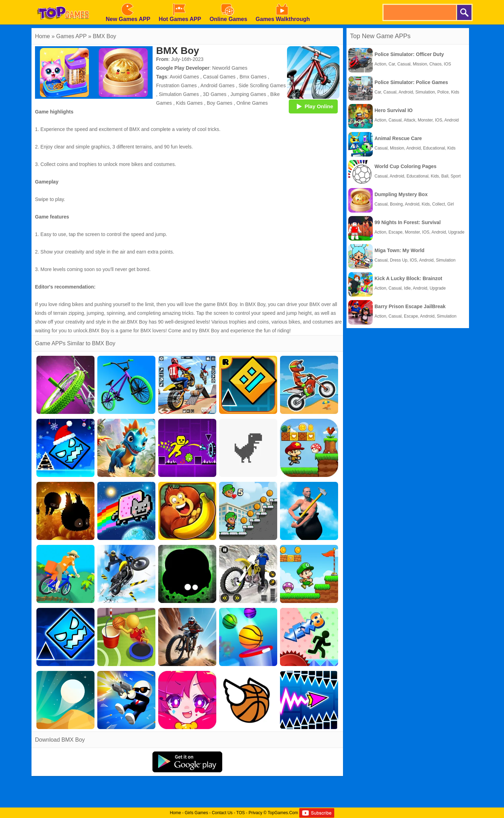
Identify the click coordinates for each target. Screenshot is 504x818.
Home (43, 36)
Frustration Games (176, 85)
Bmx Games (253, 77)
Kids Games (189, 103)
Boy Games (220, 103)
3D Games (215, 94)
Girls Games (197, 813)
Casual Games (219, 77)
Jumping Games (248, 94)
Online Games (252, 103)
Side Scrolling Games (262, 85)
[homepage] (63, 2)
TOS (240, 813)
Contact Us (222, 813)
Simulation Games (179, 94)
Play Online (313, 106)
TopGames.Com (283, 813)
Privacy (255, 813)
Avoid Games (184, 77)
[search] (419, 12)
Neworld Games (230, 68)
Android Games (218, 85)
